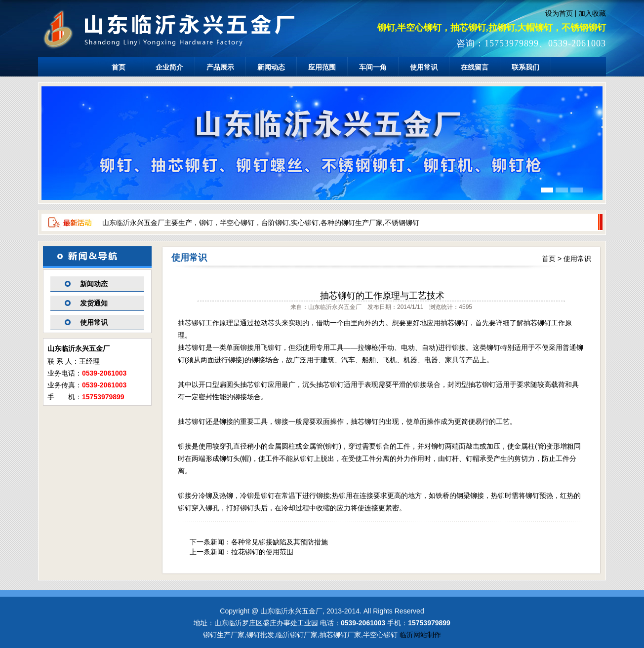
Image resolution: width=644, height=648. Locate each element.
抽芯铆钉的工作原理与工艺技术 (382, 296)
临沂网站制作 (420, 635)
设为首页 (559, 13)
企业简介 (169, 67)
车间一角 (373, 67)
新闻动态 (271, 67)
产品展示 (220, 67)
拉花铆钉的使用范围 (262, 552)
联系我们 (525, 67)
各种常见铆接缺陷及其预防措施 (280, 542)
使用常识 (424, 67)
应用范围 (322, 67)
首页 (119, 67)
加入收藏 (592, 13)
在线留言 (475, 67)
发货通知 (94, 303)
